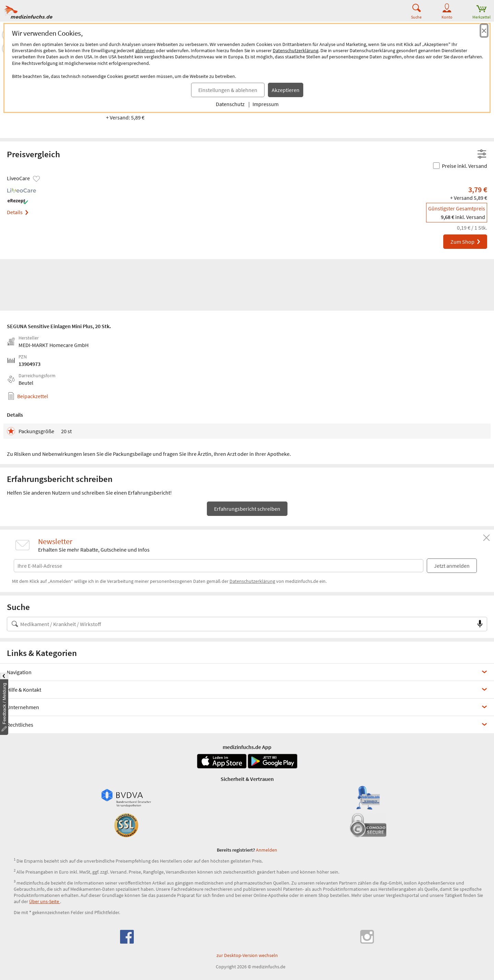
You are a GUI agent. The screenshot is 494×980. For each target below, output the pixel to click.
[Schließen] (486, 538)
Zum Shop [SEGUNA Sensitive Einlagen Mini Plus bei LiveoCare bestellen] (466, 242)
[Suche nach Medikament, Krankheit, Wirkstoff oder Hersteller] (240, 624)
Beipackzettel (33, 396)
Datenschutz (230, 104)
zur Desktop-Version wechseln (247, 955)
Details (17, 212)
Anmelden (267, 850)
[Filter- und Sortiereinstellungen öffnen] (482, 154)
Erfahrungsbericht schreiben (247, 509)
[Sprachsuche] (480, 624)
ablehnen (145, 50)
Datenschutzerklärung (296, 50)
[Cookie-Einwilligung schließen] (484, 31)
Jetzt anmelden (452, 566)
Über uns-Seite (45, 901)
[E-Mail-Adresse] (219, 564)
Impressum (266, 104)
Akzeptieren (286, 90)
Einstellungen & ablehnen (228, 90)
